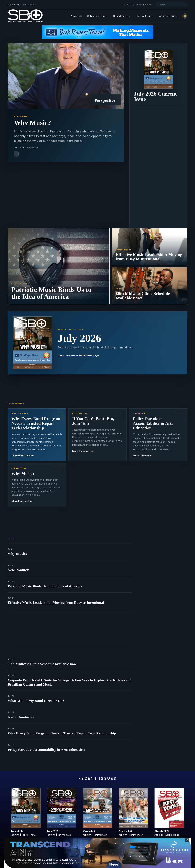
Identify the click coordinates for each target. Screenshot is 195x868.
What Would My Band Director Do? (36, 701)
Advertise (76, 16)
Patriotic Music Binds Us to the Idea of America (45, 586)
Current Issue (144, 16)
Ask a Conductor (21, 717)
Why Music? (18, 554)
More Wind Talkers (23, 456)
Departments (121, 16)
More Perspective (22, 501)
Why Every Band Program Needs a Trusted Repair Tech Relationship (62, 733)
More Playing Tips (83, 451)
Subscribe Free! (96, 16)
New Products (19, 570)
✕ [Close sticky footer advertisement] (187, 840)
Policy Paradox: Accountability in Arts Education (46, 750)
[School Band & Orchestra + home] (25, 16)
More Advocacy (142, 456)
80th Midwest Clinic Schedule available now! (43, 664)
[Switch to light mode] (185, 16)
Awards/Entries (168, 16)
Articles (15, 835)
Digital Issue (65, 835)
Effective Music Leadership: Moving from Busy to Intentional (56, 602)
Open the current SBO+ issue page (78, 355)
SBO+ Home (29, 835)
